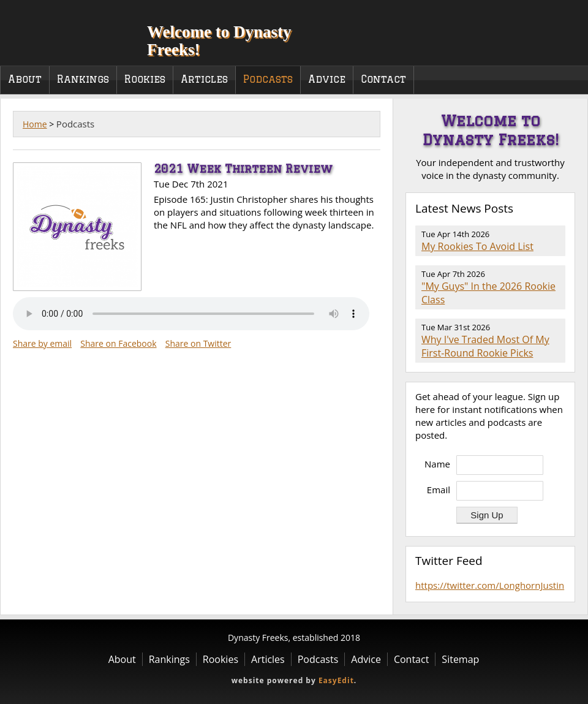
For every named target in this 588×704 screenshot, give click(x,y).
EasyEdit (336, 680)
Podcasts (268, 79)
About (25, 79)
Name (437, 464)
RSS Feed (558, 209)
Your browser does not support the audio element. (191, 314)
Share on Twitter (198, 343)
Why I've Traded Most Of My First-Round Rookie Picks (485, 346)
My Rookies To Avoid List (477, 246)
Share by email (42, 343)
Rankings (83, 79)
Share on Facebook (118, 343)
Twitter (566, 48)
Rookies (145, 79)
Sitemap (460, 659)
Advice (327, 79)
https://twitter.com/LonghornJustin (490, 585)
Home (35, 124)
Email (439, 490)
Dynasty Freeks (66, 31)
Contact (383, 79)
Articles (204, 79)
